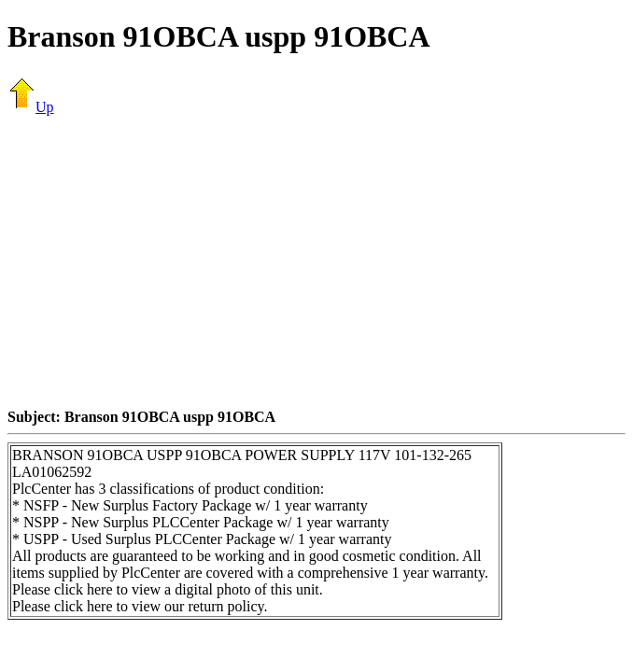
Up (31, 107)
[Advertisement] (320, 261)
